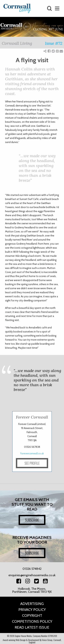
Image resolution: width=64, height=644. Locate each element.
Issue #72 (54, 43)
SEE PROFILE (32, 463)
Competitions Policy (32, 621)
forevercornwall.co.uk (32, 454)
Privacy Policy (32, 610)
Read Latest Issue (32, 627)
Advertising (32, 604)
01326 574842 (32, 569)
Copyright (32, 616)
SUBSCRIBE (32, 520)
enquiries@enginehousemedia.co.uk (32, 575)
